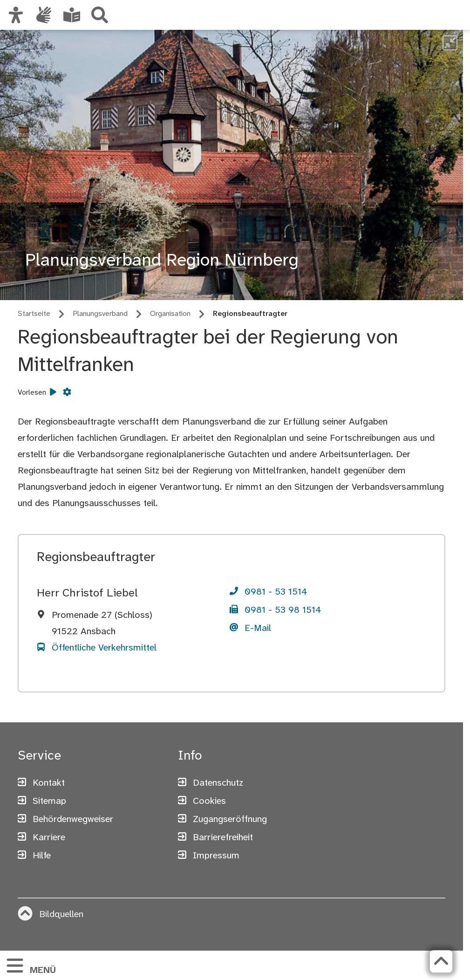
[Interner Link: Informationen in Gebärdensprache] (44, 15)
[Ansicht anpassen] (16, 15)
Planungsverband (100, 314)
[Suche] (100, 15)
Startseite (34, 314)
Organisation (170, 314)
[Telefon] (269, 593)
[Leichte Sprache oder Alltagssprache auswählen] (72, 15)
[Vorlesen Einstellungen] (67, 393)
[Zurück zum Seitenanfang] (441, 961)
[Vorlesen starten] (53, 393)
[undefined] (450, 43)
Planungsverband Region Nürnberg (162, 261)
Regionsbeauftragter (250, 314)
